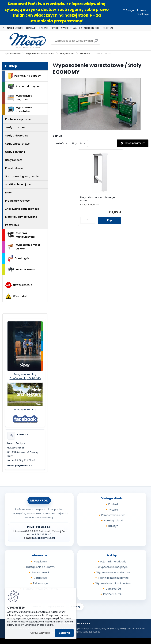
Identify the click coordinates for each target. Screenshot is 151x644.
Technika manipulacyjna (21, 235)
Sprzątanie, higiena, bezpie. (22, 176)
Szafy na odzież (15, 127)
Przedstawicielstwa (113, 515)
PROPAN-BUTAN (21, 270)
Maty (8, 193)
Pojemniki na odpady (24, 76)
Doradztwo (40, 578)
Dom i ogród (19, 258)
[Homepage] (4, 28)
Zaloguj (130, 10)
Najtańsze (61, 143)
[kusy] (88, 220)
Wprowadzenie (13, 54)
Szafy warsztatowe (17, 144)
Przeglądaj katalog (25, 374)
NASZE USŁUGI (15, 28)
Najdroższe (79, 143)
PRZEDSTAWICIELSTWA (64, 28)
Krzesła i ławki (14, 168)
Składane (85, 54)
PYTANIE (44, 28)
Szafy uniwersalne (17, 136)
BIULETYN (108, 28)
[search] (96, 42)
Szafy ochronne (15, 152)
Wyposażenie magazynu (20, 98)
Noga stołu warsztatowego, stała (98, 199)
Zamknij (64, 633)
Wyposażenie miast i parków (24, 247)
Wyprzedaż (16, 296)
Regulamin (40, 562)
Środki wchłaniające (18, 184)
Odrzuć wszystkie (40, 633)
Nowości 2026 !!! (19, 285)
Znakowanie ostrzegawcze (22, 209)
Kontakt (113, 504)
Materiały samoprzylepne (21, 217)
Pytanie (113, 510)
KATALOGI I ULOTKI (90, 28)
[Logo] (24, 41)
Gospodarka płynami (25, 87)
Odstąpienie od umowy (40, 567)
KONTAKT (31, 28)
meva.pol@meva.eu (20, 466)
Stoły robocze (67, 54)
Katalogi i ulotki (113, 521)
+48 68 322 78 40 (41, 535)
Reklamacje (40, 583)
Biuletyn (113, 526)
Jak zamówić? (40, 572)
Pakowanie (12, 225)
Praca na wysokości (18, 201)
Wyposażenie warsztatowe (40, 54)
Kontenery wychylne (18, 119)
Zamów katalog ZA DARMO (25, 378)
